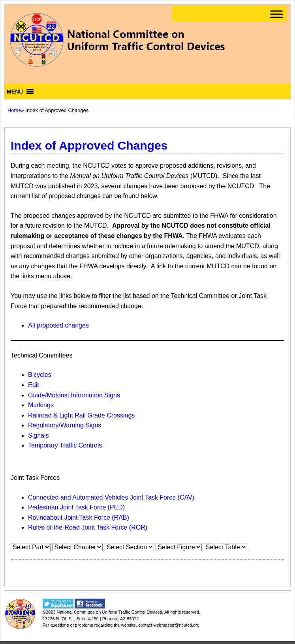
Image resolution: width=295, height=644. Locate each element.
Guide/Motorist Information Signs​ (74, 395)
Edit (34, 385)
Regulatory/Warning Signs (65, 425)
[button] (15, 92)
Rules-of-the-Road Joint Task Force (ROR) (88, 527)
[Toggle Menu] (276, 14)
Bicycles (40, 375)
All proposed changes (58, 325)
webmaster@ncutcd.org (176, 625)
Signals (38, 435)
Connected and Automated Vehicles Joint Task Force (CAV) (111, 497)
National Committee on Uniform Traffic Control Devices (109, 612)
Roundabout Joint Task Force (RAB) (79, 518)
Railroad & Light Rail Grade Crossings (81, 415)
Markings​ (41, 405)
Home (14, 110)
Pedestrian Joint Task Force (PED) (76, 507)
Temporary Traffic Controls (65, 445)
